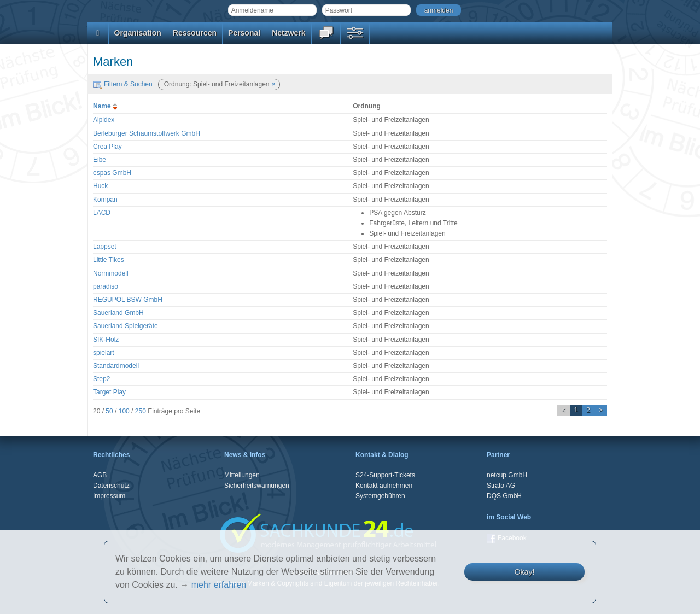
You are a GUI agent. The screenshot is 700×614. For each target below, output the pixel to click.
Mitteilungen (242, 475)
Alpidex (104, 120)
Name (106, 106)
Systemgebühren (380, 496)
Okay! (525, 572)
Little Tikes (109, 260)
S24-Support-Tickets (385, 475)
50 (109, 411)
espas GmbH (112, 173)
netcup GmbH (507, 475)
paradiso (106, 286)
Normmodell (111, 273)
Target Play (109, 392)
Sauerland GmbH (118, 313)
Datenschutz (111, 486)
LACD (102, 213)
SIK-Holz (106, 340)
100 (124, 411)
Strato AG (501, 486)
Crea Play (107, 147)
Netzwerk (288, 33)
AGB (100, 475)
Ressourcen (195, 33)
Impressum (109, 496)
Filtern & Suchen (123, 84)
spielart (104, 353)
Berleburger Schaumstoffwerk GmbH (147, 133)
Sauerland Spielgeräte (126, 326)
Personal (244, 33)
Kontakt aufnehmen (384, 486)
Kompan (105, 200)
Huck (100, 186)
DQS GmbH (504, 496)
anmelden (439, 10)
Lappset (105, 247)
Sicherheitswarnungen (257, 486)
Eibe (100, 160)
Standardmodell (116, 366)
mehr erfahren (219, 585)
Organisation (138, 33)
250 (141, 411)
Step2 (101, 379)
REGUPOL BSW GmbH (128, 300)
